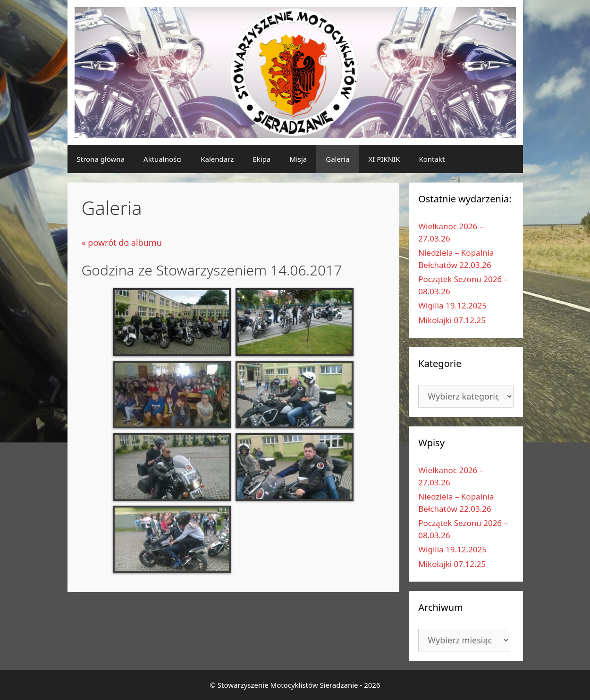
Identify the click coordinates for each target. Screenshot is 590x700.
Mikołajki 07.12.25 (452, 320)
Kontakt (432, 159)
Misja (298, 159)
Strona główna (101, 159)
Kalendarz (217, 159)
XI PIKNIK (384, 159)
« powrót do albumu (122, 242)
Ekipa (261, 159)
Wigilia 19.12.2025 (452, 305)
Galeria (337, 159)
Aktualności (163, 159)
